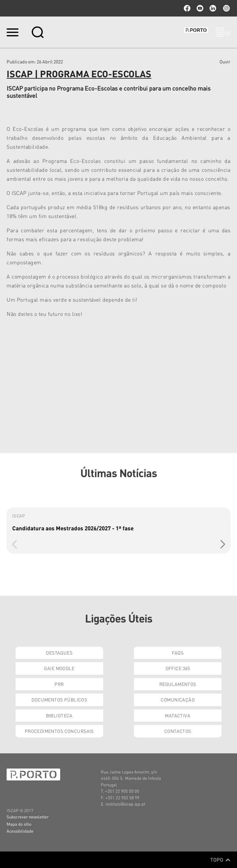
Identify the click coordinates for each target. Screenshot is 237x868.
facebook (187, 8)
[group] (118, 530)
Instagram (226, 8)
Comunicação (178, 699)
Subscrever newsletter (28, 817)
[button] (223, 544)
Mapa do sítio (19, 824)
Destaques (59, 653)
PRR (59, 684)
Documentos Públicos (59, 699)
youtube (200, 8)
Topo (220, 860)
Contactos (178, 731)
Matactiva (178, 715)
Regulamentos (178, 684)
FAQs (178, 653)
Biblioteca (59, 715)
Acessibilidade (20, 831)
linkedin (213, 8)
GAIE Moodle (59, 668)
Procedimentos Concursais (59, 731)
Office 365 (178, 668)
